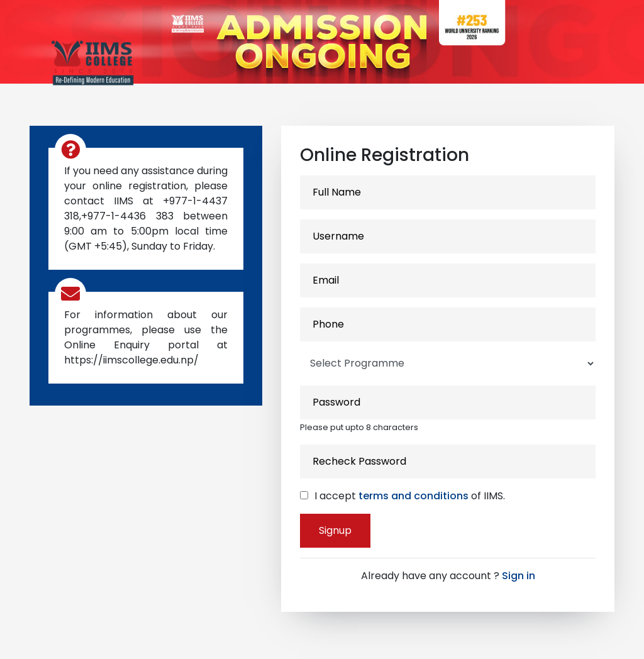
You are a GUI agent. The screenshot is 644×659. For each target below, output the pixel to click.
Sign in (519, 576)
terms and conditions (414, 496)
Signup (335, 530)
